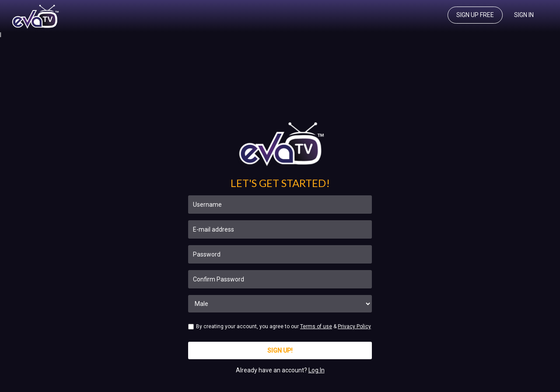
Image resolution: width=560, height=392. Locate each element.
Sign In (524, 15)
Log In (317, 370)
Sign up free (475, 15)
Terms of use (316, 326)
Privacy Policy (354, 326)
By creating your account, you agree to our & (280, 326)
